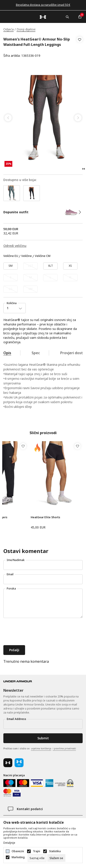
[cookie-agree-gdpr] (56, 858)
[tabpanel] (43, 118)
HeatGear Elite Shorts (45, 517)
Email (10, 574)
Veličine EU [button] (11, 256)
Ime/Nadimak (16, 560)
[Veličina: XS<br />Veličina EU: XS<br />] (70, 266)
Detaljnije (9, 843)
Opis (7, 353)
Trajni (37, 851)
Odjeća (9, 29)
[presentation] (37, 632)
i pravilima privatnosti (64, 748)
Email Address (16, 719)
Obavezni (18, 851)
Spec (36, 353)
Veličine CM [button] (43, 256)
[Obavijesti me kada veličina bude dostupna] (30, 266)
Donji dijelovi (26, 29)
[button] (80, 48)
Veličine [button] (27, 256)
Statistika (55, 851)
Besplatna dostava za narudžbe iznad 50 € (43, 5)
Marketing (18, 857)
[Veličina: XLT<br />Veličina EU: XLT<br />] (50, 266)
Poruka (11, 588)
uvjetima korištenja (41, 748)
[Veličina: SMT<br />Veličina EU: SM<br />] (11, 266)
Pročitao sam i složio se (40, 749)
